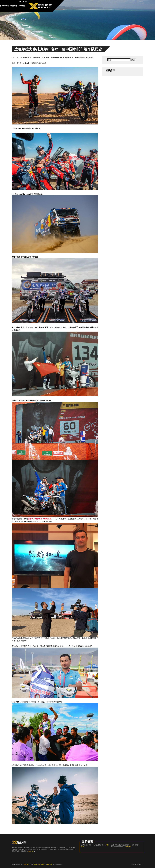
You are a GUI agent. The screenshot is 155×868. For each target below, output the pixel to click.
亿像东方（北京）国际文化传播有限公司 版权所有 (38, 864)
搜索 (133, 60)
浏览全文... (129, 847)
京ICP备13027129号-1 (137, 864)
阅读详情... (31, 851)
